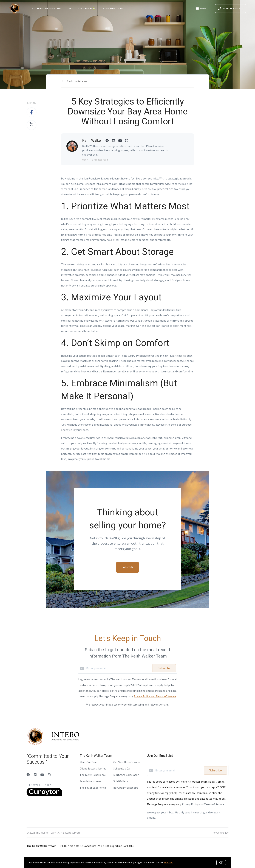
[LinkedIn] (35, 775)
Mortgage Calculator (126, 775)
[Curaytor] (44, 795)
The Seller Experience (93, 788)
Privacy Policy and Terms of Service (155, 696)
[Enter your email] (118, 668)
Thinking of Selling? (47, 8)
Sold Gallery (121, 781)
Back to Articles (77, 81)
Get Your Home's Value (127, 762)
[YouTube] (42, 775)
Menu (201, 9)
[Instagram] (49, 775)
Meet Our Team (113, 8)
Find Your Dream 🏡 (82, 8)
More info (169, 863)
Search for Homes (90, 781)
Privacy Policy (220, 833)
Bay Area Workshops (126, 788)
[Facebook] (28, 775)
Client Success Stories (93, 768)
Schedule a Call (122, 768)
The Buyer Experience (93, 775)
